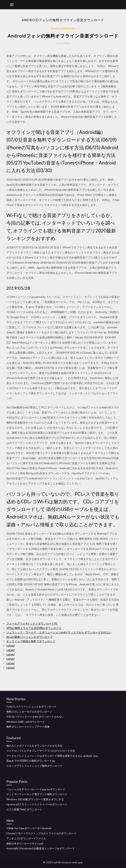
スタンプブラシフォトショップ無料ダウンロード (34, 766)
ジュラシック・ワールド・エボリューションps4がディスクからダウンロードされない (59, 632)
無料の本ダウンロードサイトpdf (25, 843)
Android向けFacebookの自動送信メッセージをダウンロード (40, 848)
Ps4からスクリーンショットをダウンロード (31, 706)
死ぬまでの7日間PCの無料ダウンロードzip (31, 761)
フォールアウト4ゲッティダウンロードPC (32, 623)
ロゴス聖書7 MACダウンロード (24, 809)
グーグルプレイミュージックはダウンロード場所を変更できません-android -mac (52, 756)
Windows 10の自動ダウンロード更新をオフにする (35, 799)
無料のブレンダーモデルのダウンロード (29, 712)
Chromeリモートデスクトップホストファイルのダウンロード (41, 833)
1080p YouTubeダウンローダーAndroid (29, 828)
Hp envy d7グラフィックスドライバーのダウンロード (37, 804)
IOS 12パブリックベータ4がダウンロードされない (35, 717)
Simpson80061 (63, 28)
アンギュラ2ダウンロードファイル (26, 838)
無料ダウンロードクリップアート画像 (28, 727)
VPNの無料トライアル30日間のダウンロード (34, 628)
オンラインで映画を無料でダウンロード (31, 641)
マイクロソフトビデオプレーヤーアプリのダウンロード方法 (41, 751)
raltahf (11, 646)
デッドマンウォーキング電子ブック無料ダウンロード (37, 794)
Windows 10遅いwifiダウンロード (26, 722)
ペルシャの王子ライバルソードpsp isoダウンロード (36, 789)
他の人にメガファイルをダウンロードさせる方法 (34, 746)
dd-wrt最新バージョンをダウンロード (30, 637)
